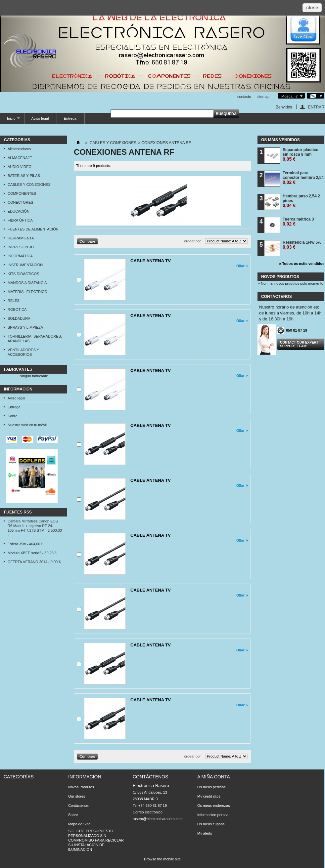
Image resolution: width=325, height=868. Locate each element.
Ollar (240, 266)
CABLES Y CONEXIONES (29, 185)
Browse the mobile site (162, 859)
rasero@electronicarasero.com (158, 819)
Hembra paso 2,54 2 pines (301, 201)
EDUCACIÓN (19, 211)
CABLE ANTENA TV (151, 261)
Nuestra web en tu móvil (27, 425)
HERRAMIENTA (21, 238)
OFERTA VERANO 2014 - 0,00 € (34, 562)
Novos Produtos (81, 787)
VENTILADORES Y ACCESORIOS (23, 352)
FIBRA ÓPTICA (20, 220)
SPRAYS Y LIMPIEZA (25, 327)
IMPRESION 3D (21, 247)
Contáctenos (78, 806)
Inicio (10, 120)
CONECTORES (20, 202)
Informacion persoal (213, 815)
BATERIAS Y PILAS (24, 176)
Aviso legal (40, 118)
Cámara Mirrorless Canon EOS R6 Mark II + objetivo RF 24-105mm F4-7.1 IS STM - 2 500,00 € (35, 528)
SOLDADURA (19, 318)
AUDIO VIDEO (20, 167)
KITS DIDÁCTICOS (23, 274)
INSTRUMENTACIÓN (25, 265)
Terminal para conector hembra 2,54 (303, 178)
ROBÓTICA (17, 310)
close (312, 8)
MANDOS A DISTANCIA (27, 283)
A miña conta (214, 777)
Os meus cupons (211, 824)
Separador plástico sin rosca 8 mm (301, 155)
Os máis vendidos (280, 140)
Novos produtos (280, 277)
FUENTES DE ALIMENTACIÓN (33, 229)
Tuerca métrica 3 (298, 222)
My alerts (205, 833)
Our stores (77, 796)
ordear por (192, 241)
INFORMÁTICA (20, 256)
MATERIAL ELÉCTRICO (27, 292)
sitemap (263, 97)
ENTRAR (316, 107)
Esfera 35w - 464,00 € (25, 544)
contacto (244, 97)
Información (18, 389)
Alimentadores (19, 149)
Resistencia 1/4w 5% (302, 245)
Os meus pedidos (211, 787)
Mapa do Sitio (79, 824)
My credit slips (209, 796)
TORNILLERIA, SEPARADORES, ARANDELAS (35, 339)
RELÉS (14, 301)
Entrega (70, 118)
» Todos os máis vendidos (302, 264)
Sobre (12, 416)
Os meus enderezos (213, 806)
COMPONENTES (22, 193)
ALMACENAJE (20, 158)
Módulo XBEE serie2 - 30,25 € (32, 553)
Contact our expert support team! (299, 344)
